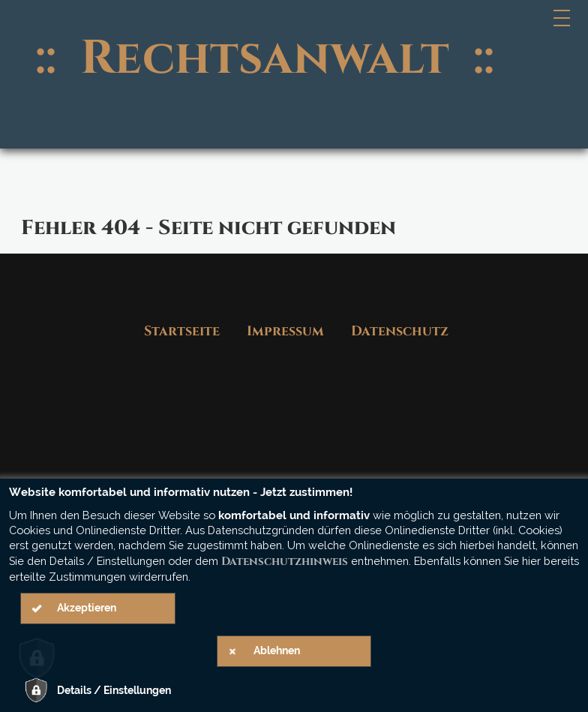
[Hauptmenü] (562, 18)
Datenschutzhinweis (285, 562)
